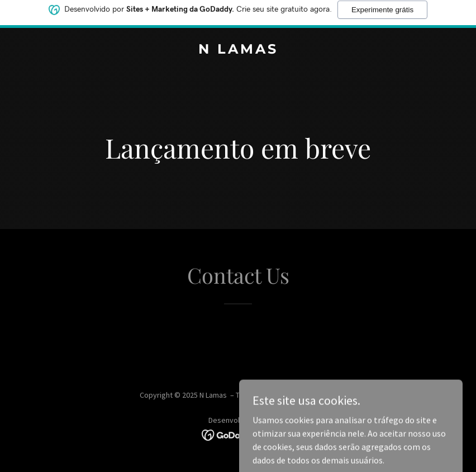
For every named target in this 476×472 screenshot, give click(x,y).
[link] (238, 50)
